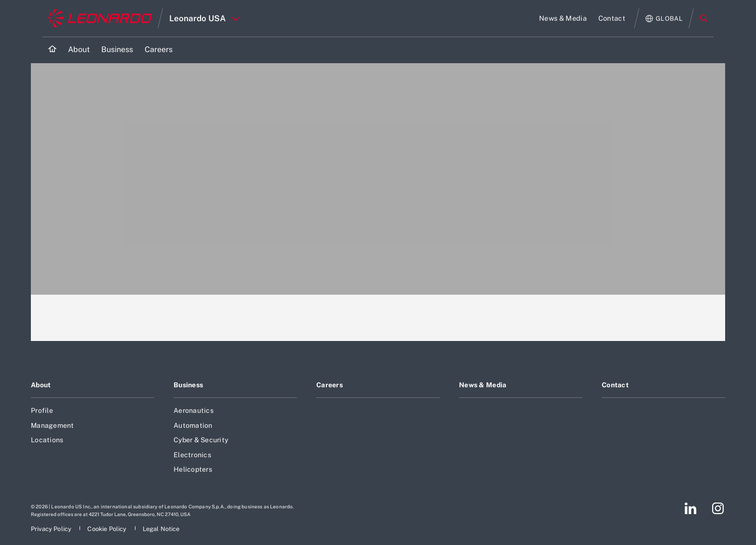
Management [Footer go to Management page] (53, 425)
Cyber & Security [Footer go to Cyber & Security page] (201, 440)
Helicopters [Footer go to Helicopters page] (193, 469)
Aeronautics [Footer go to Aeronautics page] (194, 410)
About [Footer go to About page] (41, 385)
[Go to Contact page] (612, 18)
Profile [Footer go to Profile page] (42, 410)
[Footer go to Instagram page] (718, 508)
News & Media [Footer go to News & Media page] (483, 385)
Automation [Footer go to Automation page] (193, 425)
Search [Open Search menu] (704, 18)
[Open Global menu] (664, 19)
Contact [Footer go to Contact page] (615, 385)
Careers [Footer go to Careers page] (330, 385)
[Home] (52, 50)
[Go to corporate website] (100, 18)
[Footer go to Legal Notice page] (161, 529)
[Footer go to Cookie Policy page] (108, 529)
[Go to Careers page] (159, 50)
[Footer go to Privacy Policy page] (52, 529)
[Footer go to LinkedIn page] (691, 508)
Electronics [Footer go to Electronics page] (192, 455)
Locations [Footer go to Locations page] (47, 440)
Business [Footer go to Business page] (188, 385)
